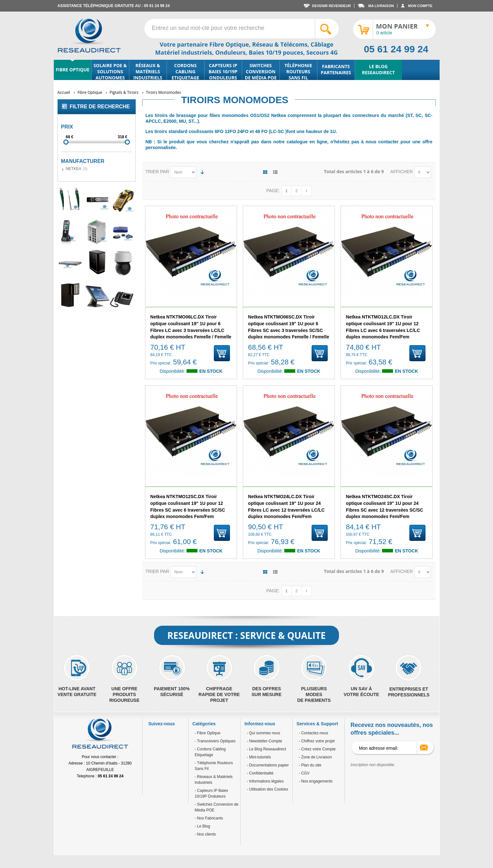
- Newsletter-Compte (264, 741)
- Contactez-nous (313, 733)
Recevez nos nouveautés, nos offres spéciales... (392, 729)
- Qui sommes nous (263, 733)
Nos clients (206, 834)
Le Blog (203, 826)
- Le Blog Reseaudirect (266, 749)
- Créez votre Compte (317, 749)
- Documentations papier (268, 765)
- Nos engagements (316, 781)
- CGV (304, 773)
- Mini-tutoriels (259, 757)
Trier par (157, 172)
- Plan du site (310, 765)
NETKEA (74, 169)
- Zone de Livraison (315, 757)
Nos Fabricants (209, 818)
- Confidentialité (260, 773)
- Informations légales (265, 781)
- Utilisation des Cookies (267, 789)
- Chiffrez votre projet (317, 741)
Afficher (402, 172)
